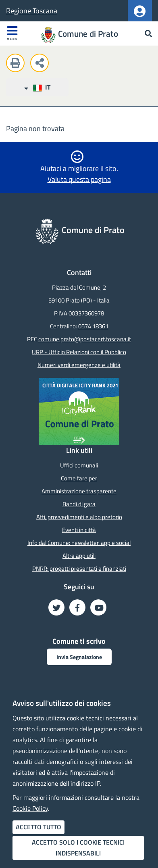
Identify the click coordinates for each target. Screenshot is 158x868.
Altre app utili (79, 556)
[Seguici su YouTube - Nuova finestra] (98, 607)
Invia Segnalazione (79, 657)
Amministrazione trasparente (79, 491)
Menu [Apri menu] (12, 33)
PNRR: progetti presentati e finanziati (79, 569)
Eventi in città (79, 530)
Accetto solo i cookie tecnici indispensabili (78, 848)
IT (37, 87)
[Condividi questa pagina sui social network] (42, 64)
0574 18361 (93, 326)
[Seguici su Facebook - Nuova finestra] (77, 607)
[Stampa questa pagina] (17, 64)
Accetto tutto (38, 827)
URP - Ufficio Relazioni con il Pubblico (79, 352)
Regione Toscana (32, 11)
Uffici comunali (79, 465)
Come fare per (79, 478)
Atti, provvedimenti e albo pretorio (79, 517)
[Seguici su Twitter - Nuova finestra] (56, 607)
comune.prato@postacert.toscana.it (85, 339)
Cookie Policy (30, 808)
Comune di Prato (88, 33)
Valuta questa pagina (79, 179)
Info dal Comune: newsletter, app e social (79, 543)
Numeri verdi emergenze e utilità (79, 365)
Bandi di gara (79, 504)
